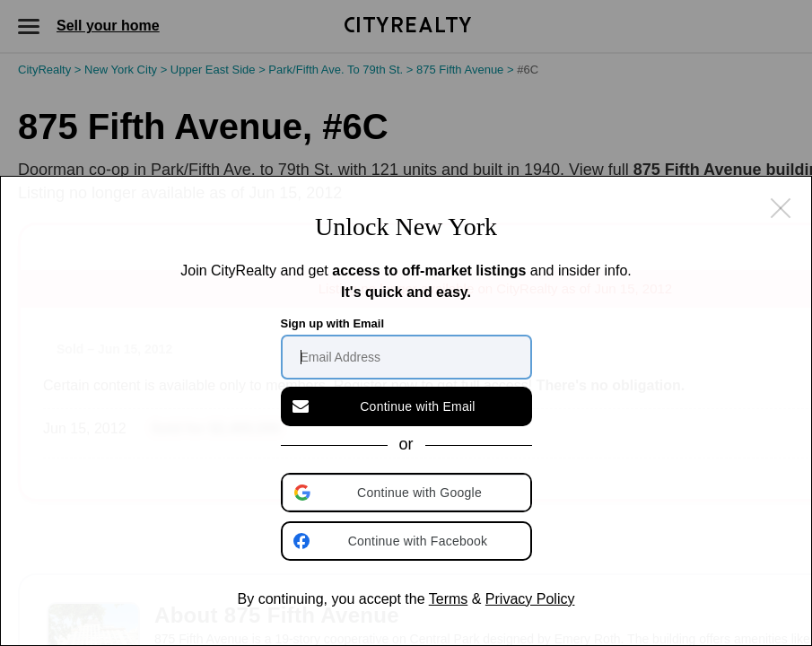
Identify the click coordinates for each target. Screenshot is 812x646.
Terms (449, 599)
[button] (408, 493)
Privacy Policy (530, 599)
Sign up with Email (333, 323)
